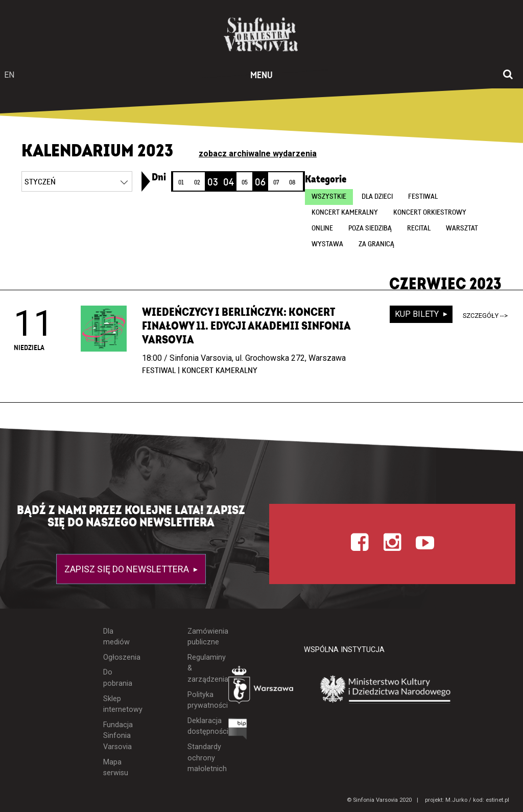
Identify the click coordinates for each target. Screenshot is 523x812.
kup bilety (418, 314)
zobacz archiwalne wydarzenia (258, 154)
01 (181, 182)
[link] (146, 181)
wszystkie (329, 197)
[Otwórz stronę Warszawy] (262, 687)
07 (276, 182)
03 (213, 182)
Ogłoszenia (117, 657)
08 (292, 182)
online (322, 228)
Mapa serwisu (116, 768)
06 (260, 182)
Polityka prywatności (200, 700)
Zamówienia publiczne (200, 637)
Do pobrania (117, 678)
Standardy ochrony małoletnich (200, 758)
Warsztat (462, 228)
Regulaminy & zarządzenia (200, 668)
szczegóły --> (485, 316)
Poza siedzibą (370, 228)
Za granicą (376, 244)
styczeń (40, 182)
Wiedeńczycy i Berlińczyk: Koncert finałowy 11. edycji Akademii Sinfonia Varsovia (246, 326)
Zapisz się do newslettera (128, 569)
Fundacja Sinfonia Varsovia (117, 736)
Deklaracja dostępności (200, 726)
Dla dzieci (377, 197)
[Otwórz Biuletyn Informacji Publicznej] (238, 732)
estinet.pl (497, 800)
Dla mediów (116, 637)
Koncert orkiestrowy (430, 213)
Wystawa (327, 244)
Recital (419, 228)
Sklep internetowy (117, 704)
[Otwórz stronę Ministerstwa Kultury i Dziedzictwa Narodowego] (386, 690)
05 (245, 182)
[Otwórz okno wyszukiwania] (508, 75)
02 (197, 182)
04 (229, 182)
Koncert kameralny (345, 213)
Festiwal (423, 197)
